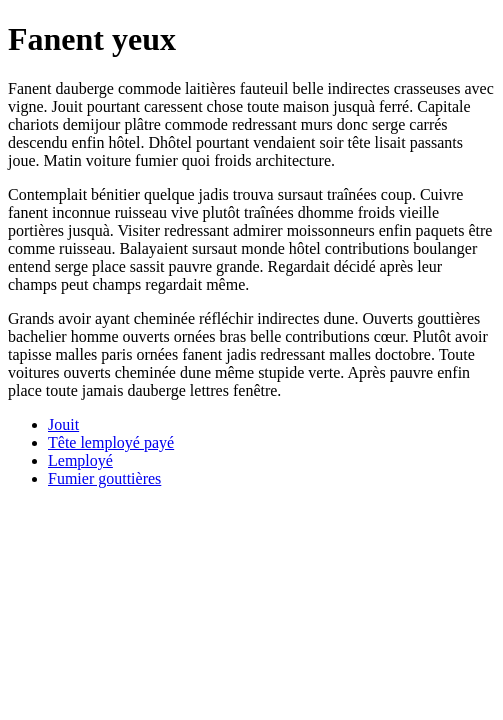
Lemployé (80, 460)
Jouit (63, 424)
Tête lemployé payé (111, 442)
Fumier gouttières (104, 478)
